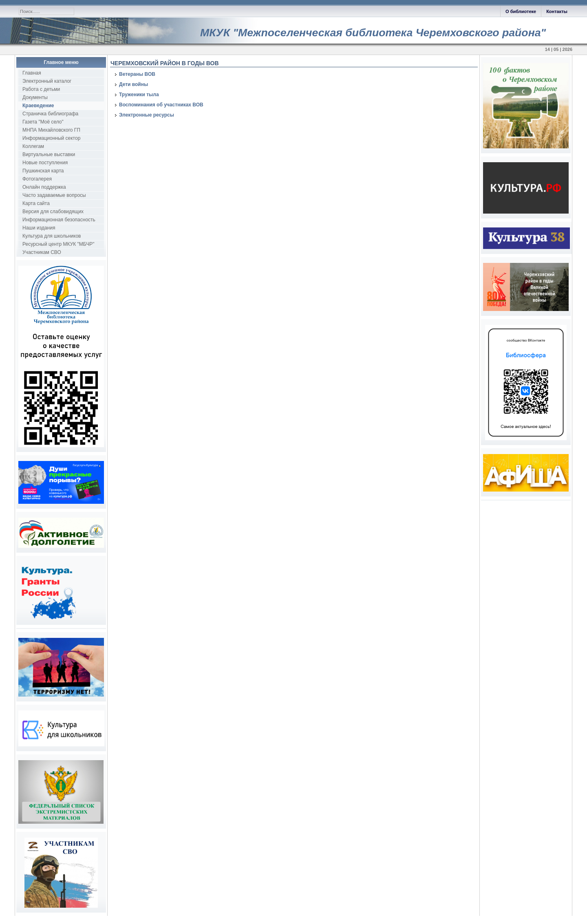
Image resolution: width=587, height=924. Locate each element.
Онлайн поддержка (44, 187)
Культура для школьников (52, 236)
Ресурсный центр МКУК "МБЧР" (58, 244)
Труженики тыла (139, 95)
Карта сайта (36, 203)
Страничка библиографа (50, 114)
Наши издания (39, 228)
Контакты (557, 11)
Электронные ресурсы (147, 115)
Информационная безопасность (59, 220)
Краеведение (38, 106)
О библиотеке (521, 11)
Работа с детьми (41, 89)
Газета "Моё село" (43, 122)
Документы (35, 97)
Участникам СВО (42, 252)
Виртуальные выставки (49, 154)
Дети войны (134, 84)
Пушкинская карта (43, 171)
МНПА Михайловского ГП (51, 130)
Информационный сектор (51, 138)
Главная (32, 73)
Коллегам (33, 146)
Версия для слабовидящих (53, 212)
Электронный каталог (47, 81)
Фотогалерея (37, 179)
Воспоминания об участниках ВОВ (161, 105)
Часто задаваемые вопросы (54, 195)
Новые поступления (45, 163)
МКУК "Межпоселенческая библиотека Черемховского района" (373, 33)
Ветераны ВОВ (137, 74)
